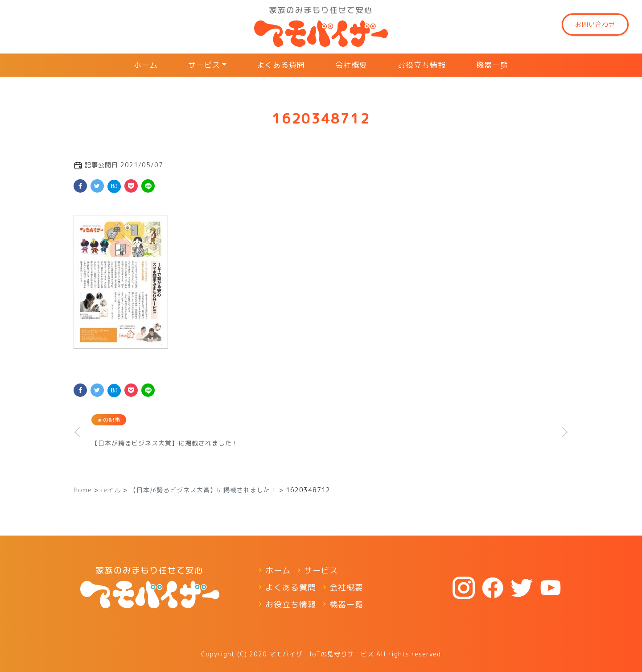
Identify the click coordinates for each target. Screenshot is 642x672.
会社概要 (351, 65)
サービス (204, 65)
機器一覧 (492, 65)
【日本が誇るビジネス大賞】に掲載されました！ (165, 443)
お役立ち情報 (422, 65)
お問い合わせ (595, 24)
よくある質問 (281, 65)
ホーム (146, 65)
